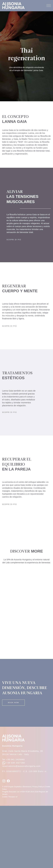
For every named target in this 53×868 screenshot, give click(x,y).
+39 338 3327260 (13, 763)
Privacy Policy (38, 787)
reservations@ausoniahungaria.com (21, 766)
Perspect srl (13, 797)
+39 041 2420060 (15, 759)
